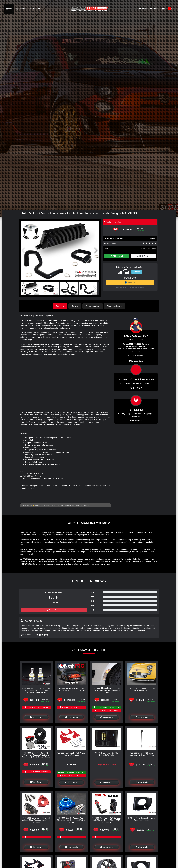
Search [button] (154, 9)
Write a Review (54, 610)
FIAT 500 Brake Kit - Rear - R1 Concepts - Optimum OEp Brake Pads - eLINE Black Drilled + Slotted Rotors (36, 756)
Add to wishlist (144, 256)
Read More (136, 388)
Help (143, 9)
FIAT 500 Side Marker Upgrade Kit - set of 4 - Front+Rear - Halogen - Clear (107, 690)
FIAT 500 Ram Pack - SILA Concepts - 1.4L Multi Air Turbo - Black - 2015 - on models (107, 820)
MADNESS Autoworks (148, 248)
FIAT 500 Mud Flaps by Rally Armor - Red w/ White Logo (71, 754)
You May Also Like (93, 306)
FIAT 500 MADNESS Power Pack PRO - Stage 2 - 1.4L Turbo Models (71, 689)
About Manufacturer (115, 306)
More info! (153, 238)
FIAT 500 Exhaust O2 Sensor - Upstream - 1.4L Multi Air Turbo (142, 754)
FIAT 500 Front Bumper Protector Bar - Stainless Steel (142, 689)
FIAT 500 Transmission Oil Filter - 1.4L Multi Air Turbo (107, 754)
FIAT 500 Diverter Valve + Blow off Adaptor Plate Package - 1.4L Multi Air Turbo (36, 820)
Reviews (75, 306)
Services (21, 9)
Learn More (137, 272)
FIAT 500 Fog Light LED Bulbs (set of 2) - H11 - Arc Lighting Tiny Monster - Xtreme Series (36, 690)
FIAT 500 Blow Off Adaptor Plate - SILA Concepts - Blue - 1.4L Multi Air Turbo (71, 820)
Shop (9, 9)
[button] (96, 250)
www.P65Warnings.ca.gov (80, 505)
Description (60, 306)
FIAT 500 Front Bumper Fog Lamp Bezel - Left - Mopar (142, 819)
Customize (34, 9)
